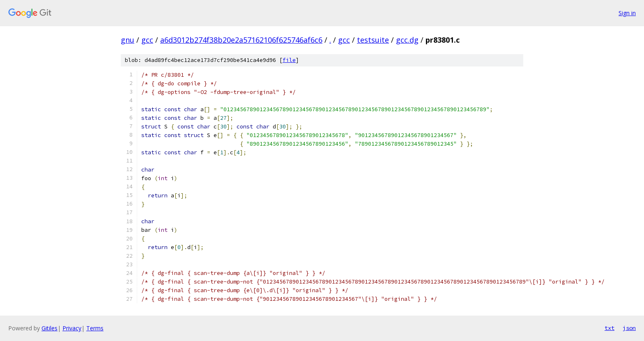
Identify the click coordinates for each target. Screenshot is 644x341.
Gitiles (49, 328)
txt (609, 328)
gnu (128, 40)
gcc (147, 40)
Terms (95, 328)
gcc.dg (407, 40)
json (629, 328)
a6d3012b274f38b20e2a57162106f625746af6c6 (241, 40)
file (289, 60)
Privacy (72, 328)
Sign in (627, 13)
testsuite (373, 40)
